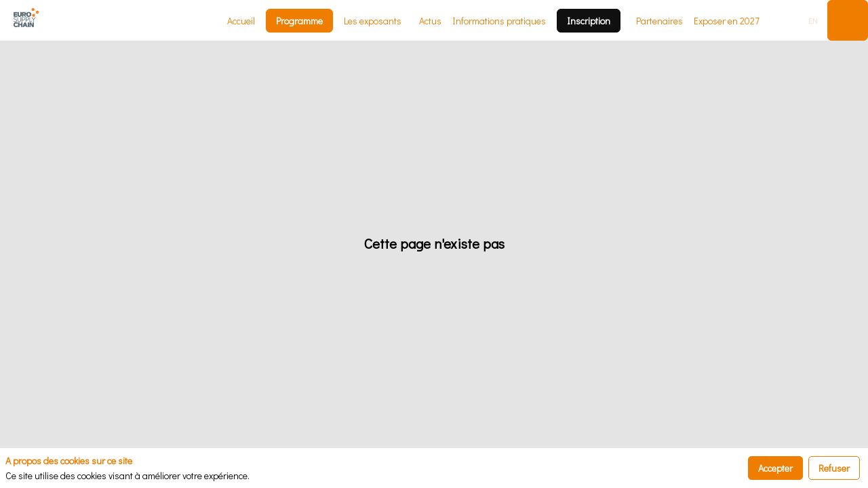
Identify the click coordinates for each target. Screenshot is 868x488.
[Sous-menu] (407, 22)
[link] (241, 20)
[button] (299, 21)
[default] (727, 20)
